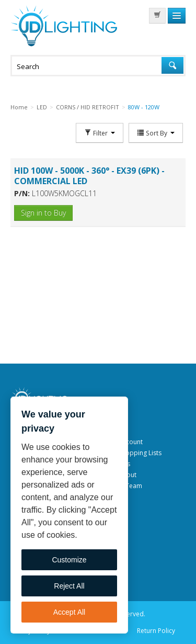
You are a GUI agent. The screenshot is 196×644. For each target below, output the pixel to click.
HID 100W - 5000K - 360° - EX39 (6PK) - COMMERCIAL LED (89, 176)
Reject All (69, 586)
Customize (69, 560)
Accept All (69, 612)
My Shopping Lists (135, 453)
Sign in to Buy (43, 213)
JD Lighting (64, 26)
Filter (100, 133)
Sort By (156, 133)
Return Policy (156, 631)
